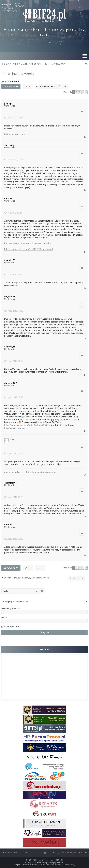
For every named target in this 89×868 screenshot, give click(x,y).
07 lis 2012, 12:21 (13, 213)
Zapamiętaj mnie (12, 627)
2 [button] (77, 92)
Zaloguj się (7, 602)
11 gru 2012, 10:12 (14, 361)
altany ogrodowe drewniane (43, 472)
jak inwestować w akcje (15, 134)
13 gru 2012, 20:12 (14, 454)
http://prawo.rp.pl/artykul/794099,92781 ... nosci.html (28, 249)
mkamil (16, 82)
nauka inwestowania (18, 74)
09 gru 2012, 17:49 (14, 311)
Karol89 (8, 198)
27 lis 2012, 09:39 (13, 274)
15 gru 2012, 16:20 (14, 497)
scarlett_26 (10, 260)
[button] (86, 92)
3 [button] (80, 92)
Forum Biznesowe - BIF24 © (50, 860)
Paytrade (18, 282)
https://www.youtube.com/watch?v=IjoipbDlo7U (26, 425)
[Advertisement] (44, 677)
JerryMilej (9, 145)
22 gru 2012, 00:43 (14, 539)
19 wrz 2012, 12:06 (14, 118)
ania (12, 439)
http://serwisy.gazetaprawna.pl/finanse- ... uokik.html (28, 243)
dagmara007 (10, 297)
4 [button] (83, 92)
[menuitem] (18, 4)
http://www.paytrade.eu (52, 182)
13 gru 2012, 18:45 (14, 397)
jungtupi (8, 103)
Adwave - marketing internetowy (47, 865)
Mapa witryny (69, 865)
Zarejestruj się (21, 602)
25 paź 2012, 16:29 (14, 160)
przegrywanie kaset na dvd (17, 472)
